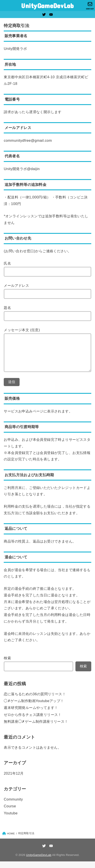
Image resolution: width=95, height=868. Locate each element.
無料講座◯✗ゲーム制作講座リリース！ (36, 728)
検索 (7, 665)
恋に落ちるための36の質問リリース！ (35, 701)
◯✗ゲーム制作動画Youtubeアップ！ (34, 707)
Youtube (11, 820)
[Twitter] (44, 15)
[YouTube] (51, 15)
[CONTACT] (90, 6)
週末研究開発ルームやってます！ (31, 714)
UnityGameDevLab (47, 5)
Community (13, 806)
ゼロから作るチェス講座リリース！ (33, 721)
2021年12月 (14, 780)
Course (10, 813)
